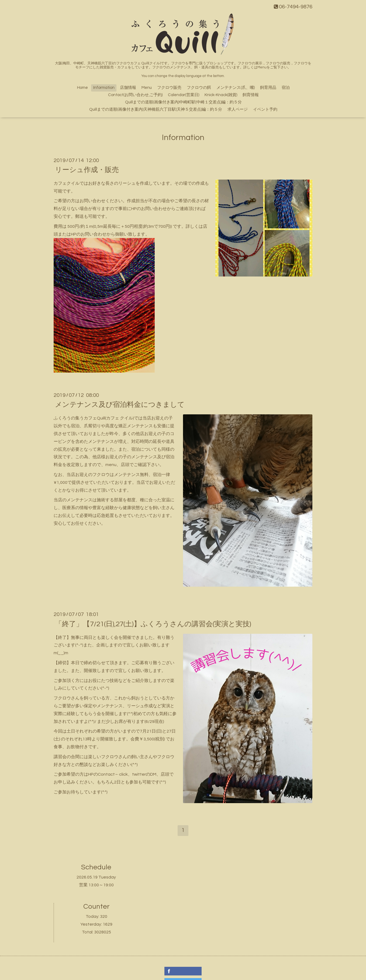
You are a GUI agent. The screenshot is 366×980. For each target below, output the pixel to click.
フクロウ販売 (169, 88)
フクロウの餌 (199, 88)
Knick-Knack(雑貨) (221, 95)
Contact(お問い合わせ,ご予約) (135, 95)
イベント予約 (265, 109)
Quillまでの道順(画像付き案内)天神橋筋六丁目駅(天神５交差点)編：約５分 (156, 109)
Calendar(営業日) (184, 95)
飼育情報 (251, 95)
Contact (106, 774)
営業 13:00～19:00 (96, 885)
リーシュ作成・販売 (87, 170)
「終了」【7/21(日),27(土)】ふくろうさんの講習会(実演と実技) (153, 624)
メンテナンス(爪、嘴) (236, 88)
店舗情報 (128, 88)
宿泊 (286, 88)
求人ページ (238, 109)
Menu (147, 88)
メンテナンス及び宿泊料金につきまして (120, 405)
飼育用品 (268, 88)
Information (104, 88)
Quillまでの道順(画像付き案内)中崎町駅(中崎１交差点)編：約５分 (183, 102)
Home (82, 88)
